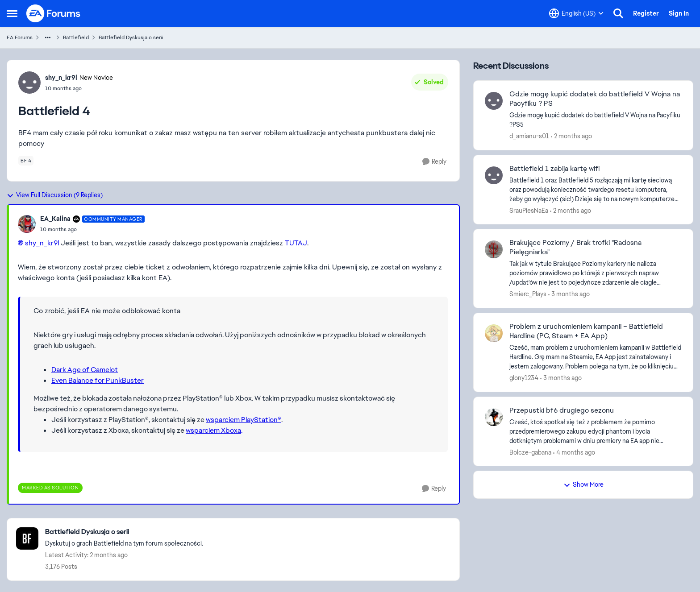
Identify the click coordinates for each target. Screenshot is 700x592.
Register (646, 13)
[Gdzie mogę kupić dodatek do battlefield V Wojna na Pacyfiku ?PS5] (596, 120)
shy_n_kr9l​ (42, 243)
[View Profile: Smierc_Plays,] (494, 249)
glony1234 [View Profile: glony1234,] (524, 378)
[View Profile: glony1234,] (494, 333)
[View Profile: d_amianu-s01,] (494, 101)
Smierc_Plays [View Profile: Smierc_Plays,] (528, 294)
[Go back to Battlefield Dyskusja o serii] (124, 532)
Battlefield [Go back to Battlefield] (76, 37)
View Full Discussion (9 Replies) (55, 195)
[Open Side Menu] (12, 13)
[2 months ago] (571, 136)
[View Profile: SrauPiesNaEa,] (494, 175)
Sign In (679, 13)
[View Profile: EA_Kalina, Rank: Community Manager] (27, 224)
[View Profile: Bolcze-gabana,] (494, 417)
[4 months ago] (574, 452)
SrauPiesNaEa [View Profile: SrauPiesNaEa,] (529, 210)
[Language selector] (576, 13)
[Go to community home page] (54, 13)
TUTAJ (296, 243)
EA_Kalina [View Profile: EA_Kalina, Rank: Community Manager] (55, 219)
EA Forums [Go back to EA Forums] (20, 37)
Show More (583, 484)
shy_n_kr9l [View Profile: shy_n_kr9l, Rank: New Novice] (61, 78)
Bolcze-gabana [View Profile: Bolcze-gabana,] (530, 452)
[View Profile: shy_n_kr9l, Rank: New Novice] (29, 83)
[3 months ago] (569, 294)
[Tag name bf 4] (26, 161)
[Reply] (434, 162)
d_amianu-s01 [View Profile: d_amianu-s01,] (529, 136)
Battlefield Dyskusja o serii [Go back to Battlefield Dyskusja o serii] (131, 37)
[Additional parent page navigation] (48, 37)
